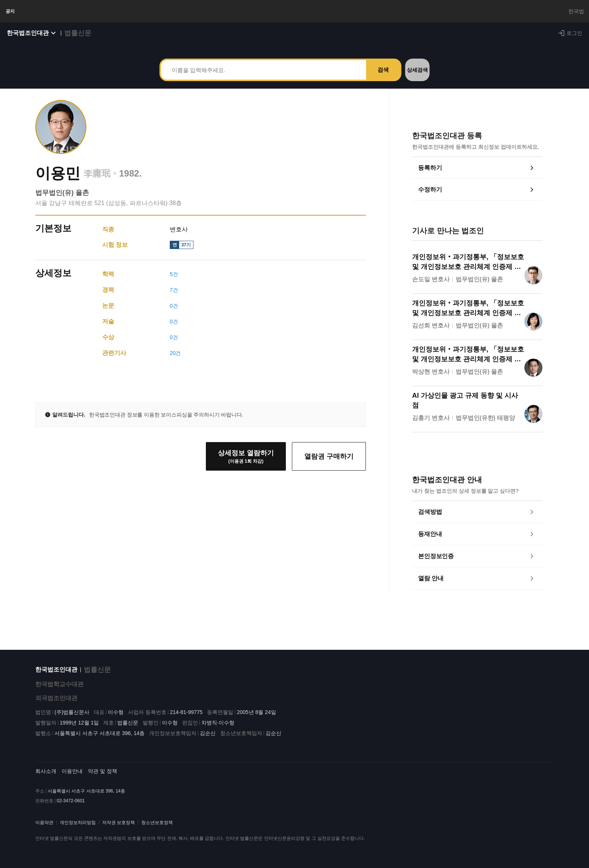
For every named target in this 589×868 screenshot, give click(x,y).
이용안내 (72, 771)
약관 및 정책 (103, 771)
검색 (383, 77)
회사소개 (46, 771)
